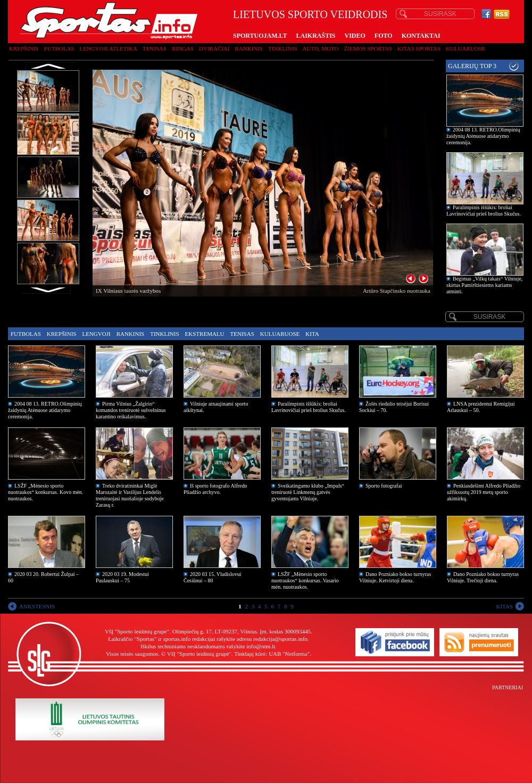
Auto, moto (321, 48)
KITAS (504, 606)
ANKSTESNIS (37, 606)
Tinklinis (282, 48)
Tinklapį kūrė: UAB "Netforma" (272, 654)
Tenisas (155, 48)
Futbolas (59, 48)
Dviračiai (214, 48)
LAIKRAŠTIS (315, 36)
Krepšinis (24, 48)
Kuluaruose (466, 48)
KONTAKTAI (421, 36)
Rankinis (249, 48)
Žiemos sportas (368, 48)
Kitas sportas (419, 48)
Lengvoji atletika (108, 48)
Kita (312, 334)
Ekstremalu (205, 334)
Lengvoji (96, 334)
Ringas (183, 48)
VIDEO (355, 36)
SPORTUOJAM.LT (260, 36)
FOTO (384, 36)
